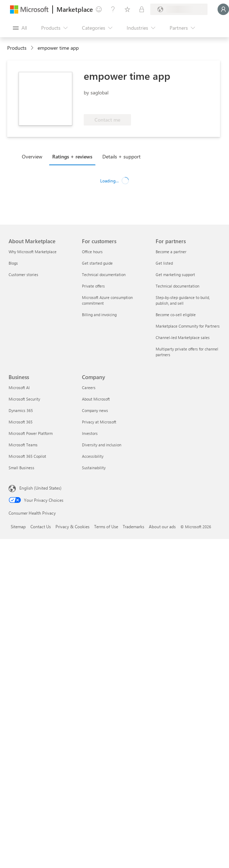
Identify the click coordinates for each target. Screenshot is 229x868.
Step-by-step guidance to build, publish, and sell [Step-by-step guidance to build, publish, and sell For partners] (183, 300)
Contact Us (41, 526)
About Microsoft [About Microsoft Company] (96, 399)
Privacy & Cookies (72, 526)
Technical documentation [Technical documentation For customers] (104, 274)
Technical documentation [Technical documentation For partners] (177, 286)
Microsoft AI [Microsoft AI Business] (19, 388)
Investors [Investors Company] (90, 433)
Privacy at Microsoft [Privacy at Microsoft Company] (99, 422)
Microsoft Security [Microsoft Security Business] (24, 399)
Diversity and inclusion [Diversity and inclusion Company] (102, 445)
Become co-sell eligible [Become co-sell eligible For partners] (176, 315)
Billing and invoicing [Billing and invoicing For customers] (99, 315)
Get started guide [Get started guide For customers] (97, 263)
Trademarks (133, 526)
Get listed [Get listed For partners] (164, 263)
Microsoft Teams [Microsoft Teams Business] (23, 445)
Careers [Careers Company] (89, 388)
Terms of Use (106, 526)
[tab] (34, 156)
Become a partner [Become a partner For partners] (171, 252)
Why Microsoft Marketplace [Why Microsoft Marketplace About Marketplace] (33, 252)
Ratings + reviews (72, 156)
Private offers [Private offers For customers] (93, 286)
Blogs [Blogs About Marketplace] (13, 263)
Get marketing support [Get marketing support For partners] (175, 274)
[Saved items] (127, 9)
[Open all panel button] (20, 28)
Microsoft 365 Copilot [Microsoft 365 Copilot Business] (27, 456)
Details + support (121, 156)
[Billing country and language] (179, 9)
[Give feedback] (99, 9)
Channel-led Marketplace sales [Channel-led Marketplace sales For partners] (183, 337)
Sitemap (18, 526)
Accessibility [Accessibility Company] (93, 456)
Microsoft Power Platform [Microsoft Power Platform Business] (31, 433)
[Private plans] (142, 9)
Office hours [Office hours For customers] (92, 252)
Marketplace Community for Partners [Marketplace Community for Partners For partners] (188, 326)
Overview (32, 156)
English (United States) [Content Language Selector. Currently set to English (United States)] (40, 488)
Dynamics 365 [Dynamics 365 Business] (21, 410)
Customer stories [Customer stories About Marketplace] (23, 274)
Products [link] (17, 48)
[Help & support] (113, 9)
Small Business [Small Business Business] (21, 468)
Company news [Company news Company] (95, 410)
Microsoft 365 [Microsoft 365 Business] (21, 422)
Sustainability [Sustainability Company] (94, 468)
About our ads (162, 526)
